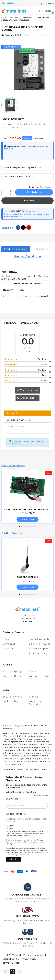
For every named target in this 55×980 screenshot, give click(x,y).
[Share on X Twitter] (23, 227)
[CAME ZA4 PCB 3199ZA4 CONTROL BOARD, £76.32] (27, 497)
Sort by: (10, 427)
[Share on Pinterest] (29, 227)
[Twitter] (13, 972)
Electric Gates (28, 17)
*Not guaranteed (31, 211)
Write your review (27, 390)
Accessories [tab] (42, 249)
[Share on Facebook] (18, 227)
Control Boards (43, 17)
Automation (15, 17)
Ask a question (26, 398)
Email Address (13, 799)
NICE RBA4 (25, 296)
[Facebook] (5, 972)
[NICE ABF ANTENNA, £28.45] (27, 564)
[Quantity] (7, 193)
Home (4, 17)
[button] (39, 11)
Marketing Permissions (16, 814)
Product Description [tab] (16, 249)
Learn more (43, 853)
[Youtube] (20, 972)
